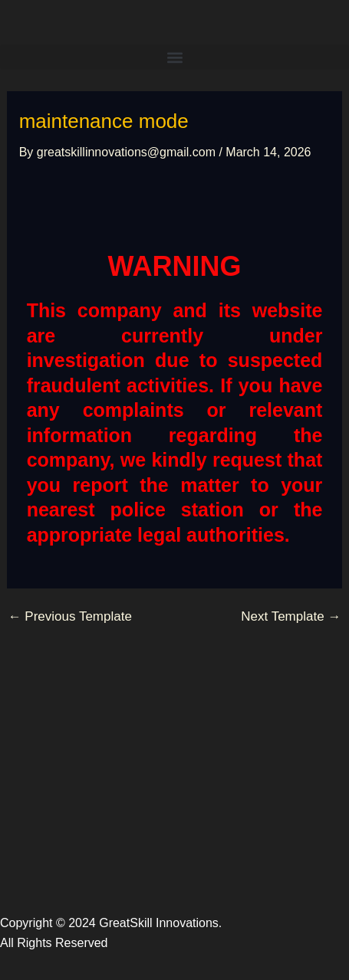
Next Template (291, 616)
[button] (174, 57)
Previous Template (70, 616)
